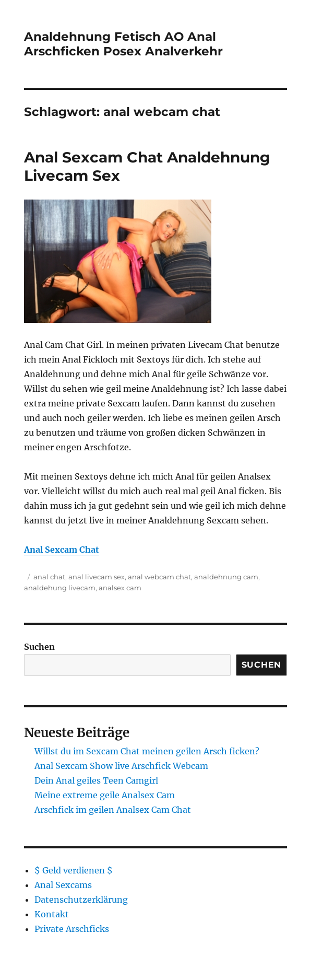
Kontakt (52, 914)
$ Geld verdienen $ (74, 870)
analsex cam (120, 588)
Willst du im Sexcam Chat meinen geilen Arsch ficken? (147, 751)
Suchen (39, 647)
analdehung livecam (60, 588)
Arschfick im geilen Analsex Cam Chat (113, 810)
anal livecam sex (97, 577)
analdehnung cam (226, 577)
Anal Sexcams (63, 885)
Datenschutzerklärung (81, 900)
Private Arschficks (72, 929)
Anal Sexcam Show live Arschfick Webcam (121, 766)
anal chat (49, 577)
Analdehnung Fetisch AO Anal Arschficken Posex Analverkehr (123, 44)
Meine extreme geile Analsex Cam (105, 795)
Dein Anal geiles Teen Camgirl (96, 780)
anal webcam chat (159, 577)
